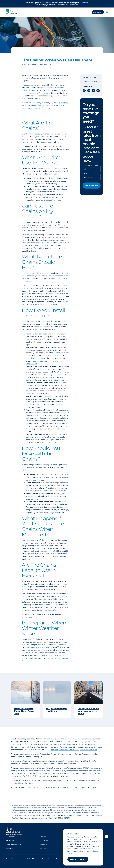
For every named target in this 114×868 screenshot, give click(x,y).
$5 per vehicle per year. (59, 658)
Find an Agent (98, 12)
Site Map (56, 859)
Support (43, 836)
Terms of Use (46, 859)
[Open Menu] (107, 12)
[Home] (13, 12)
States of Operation (33, 859)
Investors (43, 845)
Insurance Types (91, 166)
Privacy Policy (10, 859)
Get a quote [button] (91, 185)
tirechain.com (27, 617)
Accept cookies (77, 859)
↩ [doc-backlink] (103, 806)
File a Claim (10, 840)
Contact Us (44, 840)
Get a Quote (10, 836)
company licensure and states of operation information (74, 750)
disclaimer (76, 815)
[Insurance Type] (92, 169)
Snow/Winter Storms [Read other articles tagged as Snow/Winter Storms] (91, 81)
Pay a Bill (9, 849)
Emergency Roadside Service (37, 647)
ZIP (85, 174)
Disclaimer (21, 859)
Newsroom (44, 849)
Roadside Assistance (14, 845)
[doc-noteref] (58, 647)
